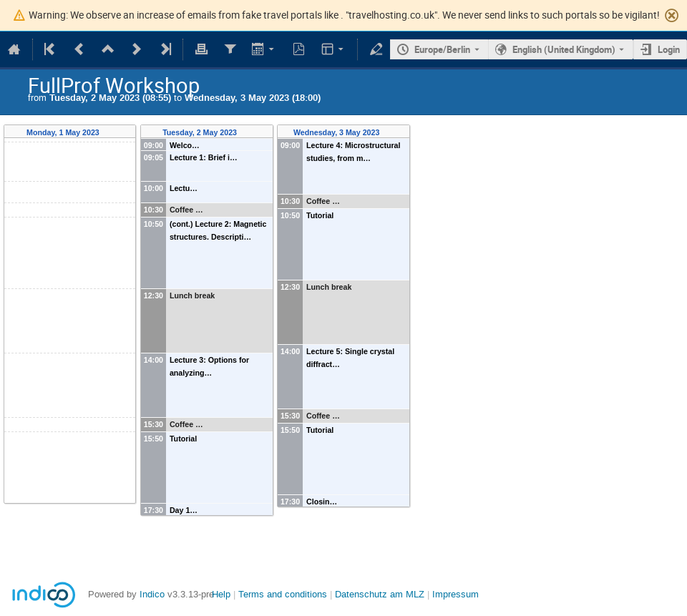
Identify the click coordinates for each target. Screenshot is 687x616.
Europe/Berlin (442, 49)
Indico (152, 594)
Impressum (455, 594)
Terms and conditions (283, 594)
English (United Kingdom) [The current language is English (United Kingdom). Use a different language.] (564, 49)
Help (221, 594)
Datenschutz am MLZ (380, 594)
